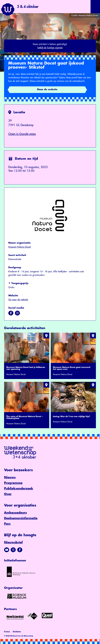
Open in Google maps (22, 134)
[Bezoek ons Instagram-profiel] (13, 550)
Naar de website (47, 89)
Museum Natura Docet (20, 247)
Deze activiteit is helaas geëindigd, (50, 46)
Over (8, 494)
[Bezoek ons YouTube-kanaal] (7, 550)
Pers (7, 524)
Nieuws (10, 477)
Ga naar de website (18, 300)
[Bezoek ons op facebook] (11, 313)
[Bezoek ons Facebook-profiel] (20, 550)
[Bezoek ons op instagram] (17, 313)
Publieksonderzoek (19, 488)
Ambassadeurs (15, 513)
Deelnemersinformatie (21, 518)
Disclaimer (17, 632)
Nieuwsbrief (13, 542)
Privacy (7, 632)
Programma (13, 483)
